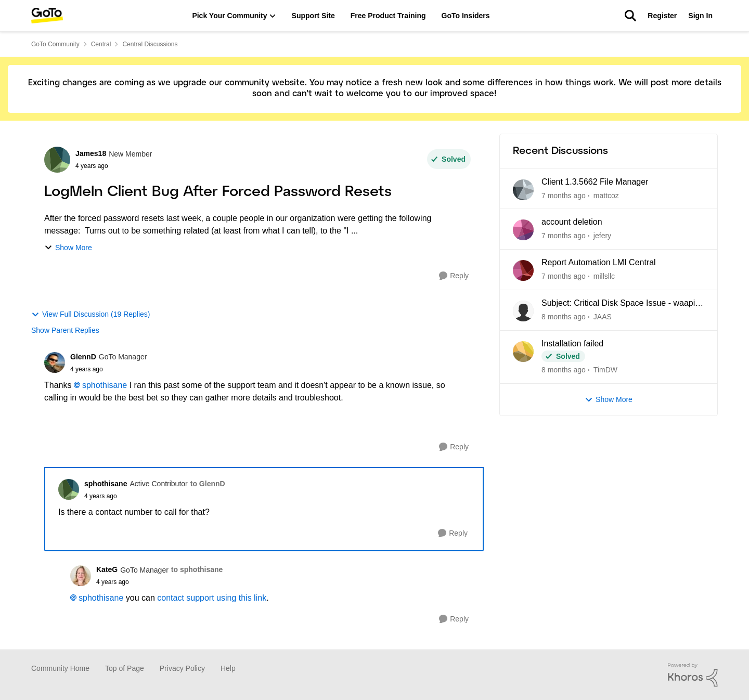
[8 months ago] (564, 317)
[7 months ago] (564, 195)
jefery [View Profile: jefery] (602, 236)
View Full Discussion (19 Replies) (91, 314)
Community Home (60, 668)
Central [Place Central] (101, 44)
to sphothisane (197, 569)
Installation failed (572, 343)
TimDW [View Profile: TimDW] (605, 370)
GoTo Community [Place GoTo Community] (55, 44)
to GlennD (208, 484)
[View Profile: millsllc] (523, 270)
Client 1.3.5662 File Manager (595, 182)
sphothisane (105, 385)
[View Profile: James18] (57, 160)
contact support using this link (212, 598)
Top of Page (125, 668)
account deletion (572, 222)
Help (228, 668)
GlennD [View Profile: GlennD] (83, 357)
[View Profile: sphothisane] (69, 489)
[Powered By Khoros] (693, 675)
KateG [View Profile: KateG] (107, 569)
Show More (68, 248)
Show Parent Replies (65, 330)
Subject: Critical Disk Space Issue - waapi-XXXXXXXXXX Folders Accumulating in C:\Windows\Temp (620, 304)
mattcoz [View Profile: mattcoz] (606, 195)
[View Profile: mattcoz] (523, 190)
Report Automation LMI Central (599, 262)
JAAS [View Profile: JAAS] (603, 317)
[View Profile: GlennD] (55, 362)
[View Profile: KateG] (81, 576)
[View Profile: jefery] (523, 230)
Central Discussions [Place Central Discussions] (150, 44)
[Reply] (454, 276)
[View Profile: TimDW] (523, 352)
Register (662, 16)
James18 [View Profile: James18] (91, 153)
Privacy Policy (182, 668)
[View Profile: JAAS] (523, 311)
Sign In (700, 16)
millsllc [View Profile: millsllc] (604, 276)
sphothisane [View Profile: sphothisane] (106, 484)
